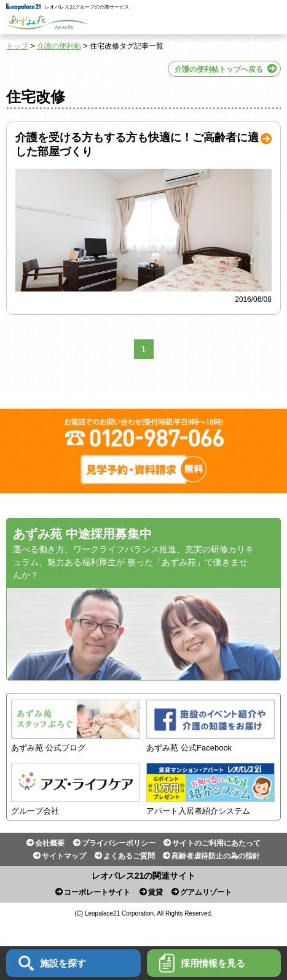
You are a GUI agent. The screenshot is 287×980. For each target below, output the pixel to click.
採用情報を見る (202, 963)
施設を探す (52, 963)
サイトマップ (64, 856)
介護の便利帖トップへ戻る (219, 69)
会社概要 (50, 843)
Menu (270, 17)
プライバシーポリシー (119, 843)
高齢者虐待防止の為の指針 (216, 856)
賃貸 (155, 892)
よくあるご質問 (129, 856)
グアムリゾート (206, 892)
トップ (17, 46)
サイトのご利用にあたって (216, 843)
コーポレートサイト (97, 892)
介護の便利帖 (59, 46)
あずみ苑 (47, 22)
